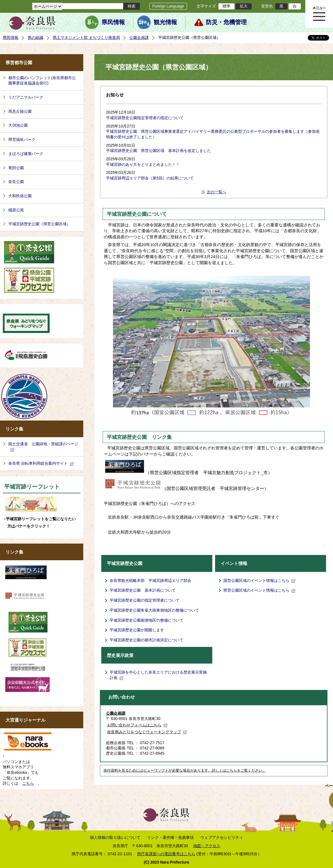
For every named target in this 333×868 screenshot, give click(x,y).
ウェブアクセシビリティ (222, 837)
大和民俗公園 (20, 196)
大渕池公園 (18, 125)
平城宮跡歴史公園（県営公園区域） (39, 224)
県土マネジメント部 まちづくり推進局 (86, 37)
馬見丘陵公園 (20, 111)
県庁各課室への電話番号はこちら (166, 854)
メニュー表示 (319, 14)
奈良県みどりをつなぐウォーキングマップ (147, 732)
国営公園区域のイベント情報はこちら (259, 581)
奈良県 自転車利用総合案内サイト (41, 463)
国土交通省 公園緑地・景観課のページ (43, 447)
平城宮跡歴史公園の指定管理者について (145, 600)
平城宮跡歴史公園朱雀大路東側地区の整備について (154, 610)
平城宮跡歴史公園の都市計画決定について (147, 640)
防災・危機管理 (226, 22)
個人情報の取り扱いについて (115, 837)
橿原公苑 (16, 210)
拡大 (244, 6)
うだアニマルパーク (26, 97)
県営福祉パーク (22, 139)
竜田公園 (16, 168)
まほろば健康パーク (26, 154)
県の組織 (36, 37)
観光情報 (165, 22)
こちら (28, 783)
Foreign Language (168, 6)
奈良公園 (16, 182)
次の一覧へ (216, 192)
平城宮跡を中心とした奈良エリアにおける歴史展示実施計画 (158, 675)
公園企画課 (139, 37)
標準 (226, 6)
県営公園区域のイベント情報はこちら (259, 590)
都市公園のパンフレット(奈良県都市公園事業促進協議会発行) (42, 81)
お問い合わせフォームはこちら (137, 725)
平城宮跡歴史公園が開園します (137, 630)
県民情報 (113, 22)
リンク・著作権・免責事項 (170, 837)
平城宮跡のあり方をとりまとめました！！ (143, 164)
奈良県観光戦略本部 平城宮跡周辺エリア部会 (150, 581)
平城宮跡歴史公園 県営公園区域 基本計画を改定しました (158, 151)
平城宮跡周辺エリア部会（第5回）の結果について (150, 178)
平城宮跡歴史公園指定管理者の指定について (145, 118)
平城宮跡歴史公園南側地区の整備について (147, 620)
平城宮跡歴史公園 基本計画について (143, 590)
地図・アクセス (207, 846)
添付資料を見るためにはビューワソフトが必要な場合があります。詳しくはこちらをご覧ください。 (185, 771)
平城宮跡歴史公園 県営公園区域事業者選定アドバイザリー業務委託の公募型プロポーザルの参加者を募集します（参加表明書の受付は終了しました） (213, 134)
